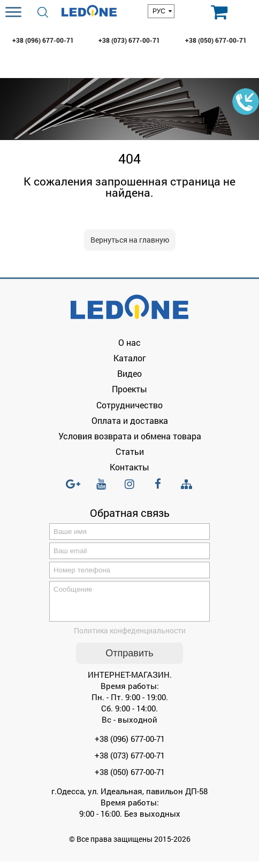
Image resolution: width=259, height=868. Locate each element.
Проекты (129, 389)
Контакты (129, 467)
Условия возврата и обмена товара (130, 436)
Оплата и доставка (130, 420)
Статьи (130, 451)
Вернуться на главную (130, 240)
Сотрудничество (129, 405)
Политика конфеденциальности (130, 637)
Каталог (130, 358)
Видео (129, 373)
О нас (129, 342)
